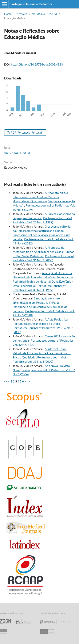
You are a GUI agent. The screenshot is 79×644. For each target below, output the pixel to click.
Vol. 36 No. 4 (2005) (45, 14)
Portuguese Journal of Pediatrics (31, 4)
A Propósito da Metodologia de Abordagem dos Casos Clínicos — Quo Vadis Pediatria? (43, 252)
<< (6, 381)
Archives (22, 14)
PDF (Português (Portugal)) (27, 133)
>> (28, 381)
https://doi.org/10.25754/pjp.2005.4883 (37, 64)
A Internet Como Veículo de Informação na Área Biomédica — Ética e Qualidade (42, 353)
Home (8, 14)
